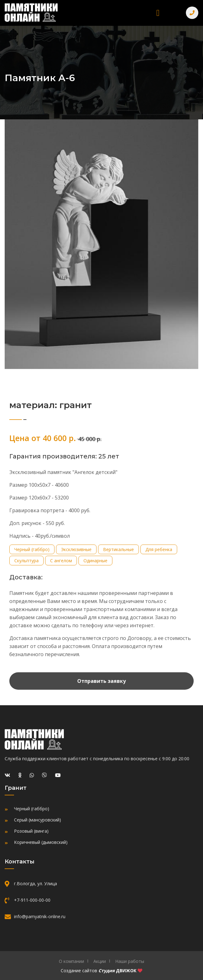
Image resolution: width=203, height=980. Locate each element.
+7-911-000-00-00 (32, 900)
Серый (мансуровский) (38, 820)
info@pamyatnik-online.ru (40, 916)
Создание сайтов (79, 971)
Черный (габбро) (32, 809)
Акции (100, 961)
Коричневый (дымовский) (41, 842)
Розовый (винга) (31, 831)
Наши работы (130, 961)
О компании (71, 961)
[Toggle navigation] (158, 13)
